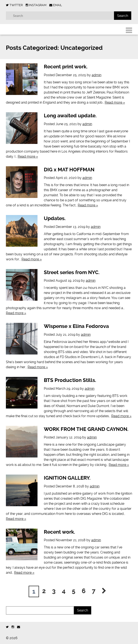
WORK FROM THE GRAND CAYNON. (86, 429)
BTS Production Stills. (70, 380)
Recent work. (59, 532)
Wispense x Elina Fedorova (76, 326)
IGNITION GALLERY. (67, 478)
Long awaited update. (70, 116)
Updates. (55, 218)
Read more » (115, 102)
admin (96, 75)
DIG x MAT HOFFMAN (69, 170)
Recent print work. (66, 67)
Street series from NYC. (72, 272)
